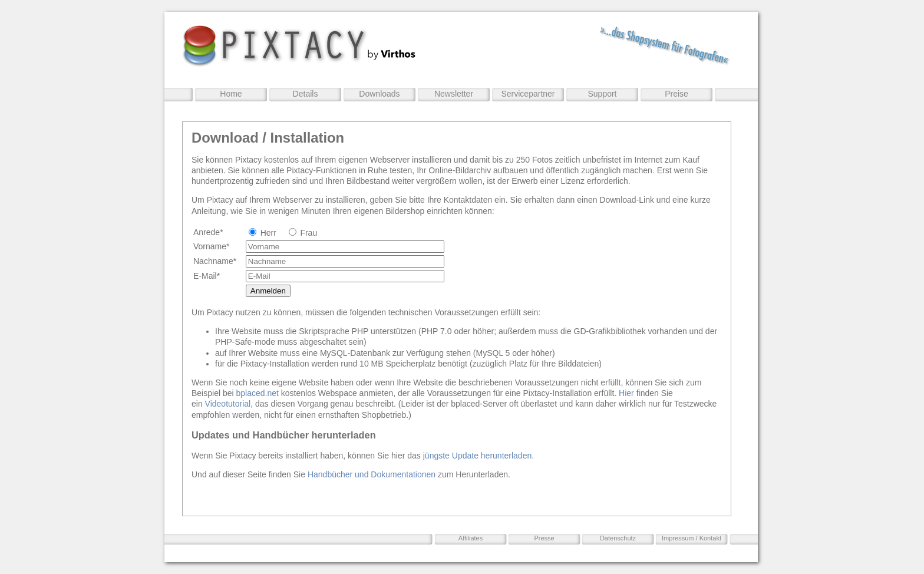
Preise (676, 94)
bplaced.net (258, 393)
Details (306, 94)
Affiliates (471, 538)
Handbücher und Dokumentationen (373, 474)
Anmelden (268, 291)
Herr (268, 233)
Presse (544, 538)
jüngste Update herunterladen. (478, 456)
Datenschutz (618, 538)
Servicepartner (528, 94)
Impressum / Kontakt (692, 538)
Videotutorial (228, 404)
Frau (308, 233)
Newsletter (454, 94)
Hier (626, 393)
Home (231, 94)
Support (602, 94)
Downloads (379, 94)
